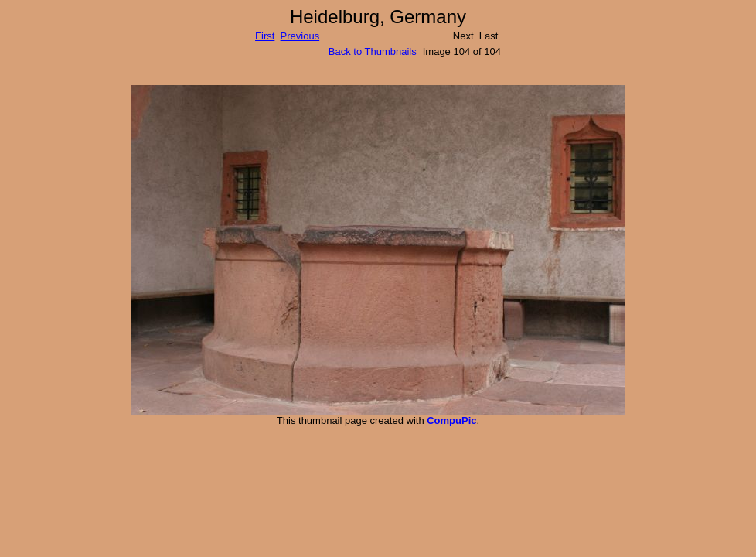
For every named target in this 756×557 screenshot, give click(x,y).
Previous (300, 36)
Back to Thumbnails (373, 51)
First (265, 36)
